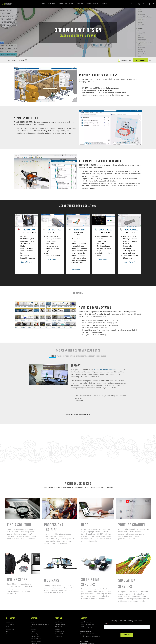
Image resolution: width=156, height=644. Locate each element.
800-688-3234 (126, 60)
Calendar (33, 629)
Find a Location (85, 641)
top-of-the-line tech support (106, 369)
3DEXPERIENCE (11, 624)
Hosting (58, 629)
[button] (142, 4)
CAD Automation (60, 624)
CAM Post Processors (61, 627)
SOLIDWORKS (10, 622)
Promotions (10, 634)
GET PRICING (140, 60)
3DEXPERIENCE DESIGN (16, 60)
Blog (32, 627)
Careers (33, 632)
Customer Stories (36, 641)
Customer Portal (36, 639)
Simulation (58, 636)
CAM (8, 632)
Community (34, 634)
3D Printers (10, 627)
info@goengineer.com (91, 627)
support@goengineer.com (92, 636)
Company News (35, 636)
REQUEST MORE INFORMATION (78, 415)
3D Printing (58, 622)
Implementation (60, 632)
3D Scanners (10, 629)
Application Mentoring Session (40, 624)
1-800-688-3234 (90, 624)
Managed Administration (63, 634)
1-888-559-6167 (90, 634)
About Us (33, 622)
